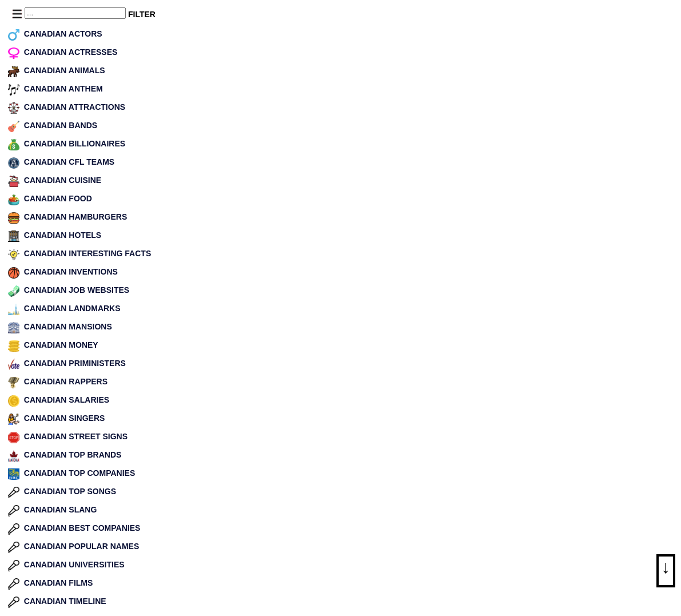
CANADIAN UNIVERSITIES (74, 565)
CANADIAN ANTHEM (63, 89)
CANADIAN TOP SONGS (70, 491)
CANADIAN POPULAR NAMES (81, 546)
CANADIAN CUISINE (63, 180)
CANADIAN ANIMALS (65, 70)
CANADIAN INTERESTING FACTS (87, 253)
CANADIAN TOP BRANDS (73, 455)
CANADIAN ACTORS (63, 34)
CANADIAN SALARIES (67, 400)
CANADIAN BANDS (61, 125)
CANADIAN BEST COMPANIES (82, 528)
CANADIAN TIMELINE (65, 601)
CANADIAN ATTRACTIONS (75, 107)
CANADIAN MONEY (61, 345)
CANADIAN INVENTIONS (71, 272)
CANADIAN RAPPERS (66, 381)
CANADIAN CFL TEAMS (69, 162)
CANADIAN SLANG (61, 510)
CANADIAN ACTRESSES (71, 52)
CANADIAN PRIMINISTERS (75, 363)
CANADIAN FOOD (58, 198)
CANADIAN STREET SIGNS (76, 436)
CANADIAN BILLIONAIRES (75, 144)
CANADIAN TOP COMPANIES (79, 473)
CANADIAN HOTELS (63, 235)
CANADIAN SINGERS (65, 418)
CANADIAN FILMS (59, 583)
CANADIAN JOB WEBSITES (77, 290)
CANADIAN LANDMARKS (72, 308)
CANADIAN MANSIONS (68, 327)
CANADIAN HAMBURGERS (75, 217)
